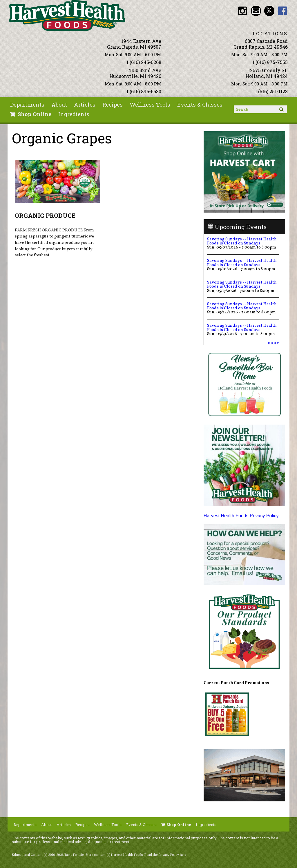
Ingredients (74, 114)
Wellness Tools (150, 105)
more (273, 342)
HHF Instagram (243, 11)
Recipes (113, 105)
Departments (27, 105)
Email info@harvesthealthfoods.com (256, 11)
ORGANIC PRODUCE (45, 215)
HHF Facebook (283, 11)
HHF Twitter (269, 11)
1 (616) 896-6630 (144, 91)
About (59, 105)
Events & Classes (200, 105)
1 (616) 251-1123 (271, 91)
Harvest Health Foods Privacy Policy (241, 516)
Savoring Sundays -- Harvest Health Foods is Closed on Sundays (242, 241)
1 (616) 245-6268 (144, 62)
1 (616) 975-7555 (270, 62)
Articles (85, 105)
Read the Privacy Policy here (165, 855)
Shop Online (35, 114)
